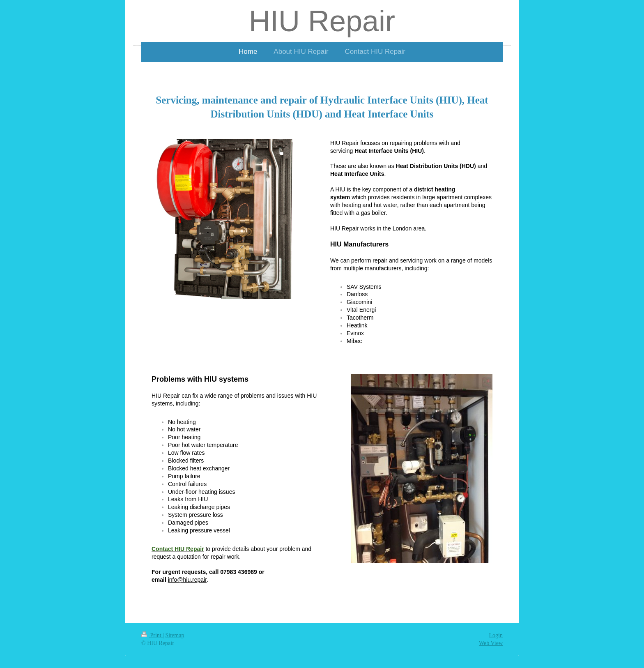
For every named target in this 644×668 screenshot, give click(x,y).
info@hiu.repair (187, 580)
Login (496, 635)
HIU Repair (322, 21)
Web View (491, 643)
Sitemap (175, 635)
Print (152, 635)
